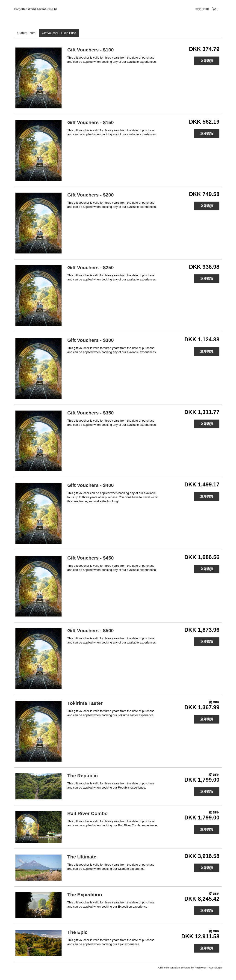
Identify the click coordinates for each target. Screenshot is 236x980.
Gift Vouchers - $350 (91, 413)
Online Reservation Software (174, 968)
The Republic (83, 776)
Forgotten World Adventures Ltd (35, 9)
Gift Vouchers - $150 (91, 122)
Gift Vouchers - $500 (91, 630)
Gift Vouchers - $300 (91, 340)
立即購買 (207, 61)
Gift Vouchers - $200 (91, 195)
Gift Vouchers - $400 (91, 485)
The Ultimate (82, 857)
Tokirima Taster (85, 703)
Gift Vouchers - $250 (91, 267)
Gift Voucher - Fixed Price (59, 33)
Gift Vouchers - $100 (91, 50)
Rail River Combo (87, 813)
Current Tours (26, 33)
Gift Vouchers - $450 (91, 558)
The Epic (77, 932)
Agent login (215, 968)
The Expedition (85, 895)
